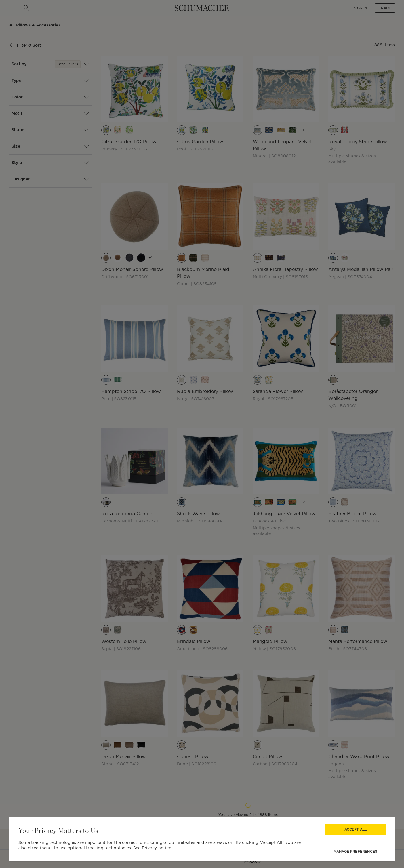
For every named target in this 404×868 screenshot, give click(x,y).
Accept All (356, 829)
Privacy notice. (157, 848)
